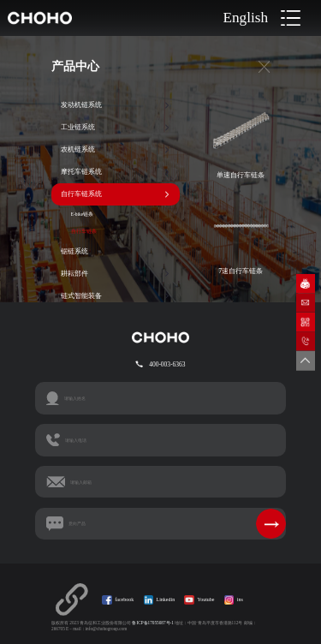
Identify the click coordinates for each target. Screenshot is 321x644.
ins (240, 599)
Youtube (205, 599)
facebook (124, 599)
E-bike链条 (83, 214)
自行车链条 (84, 231)
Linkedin (166, 599)
